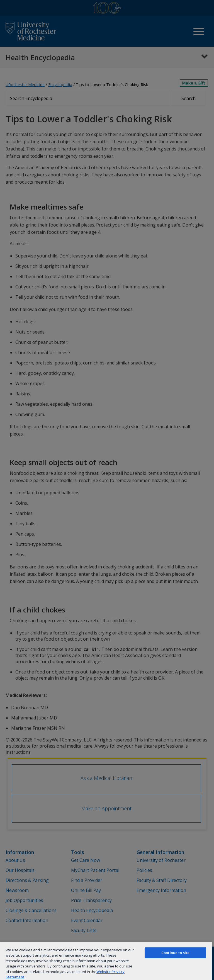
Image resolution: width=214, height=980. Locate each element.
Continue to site (175, 953)
